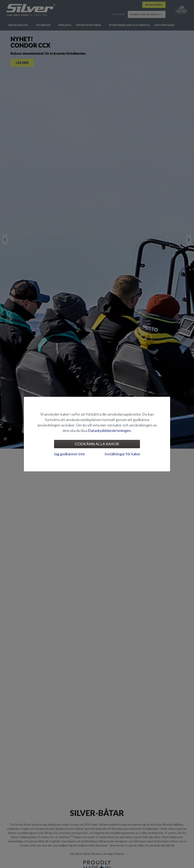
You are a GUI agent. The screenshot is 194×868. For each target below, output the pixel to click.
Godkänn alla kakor (97, 444)
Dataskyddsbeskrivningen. (110, 430)
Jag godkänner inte (69, 454)
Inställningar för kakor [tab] (122, 454)
